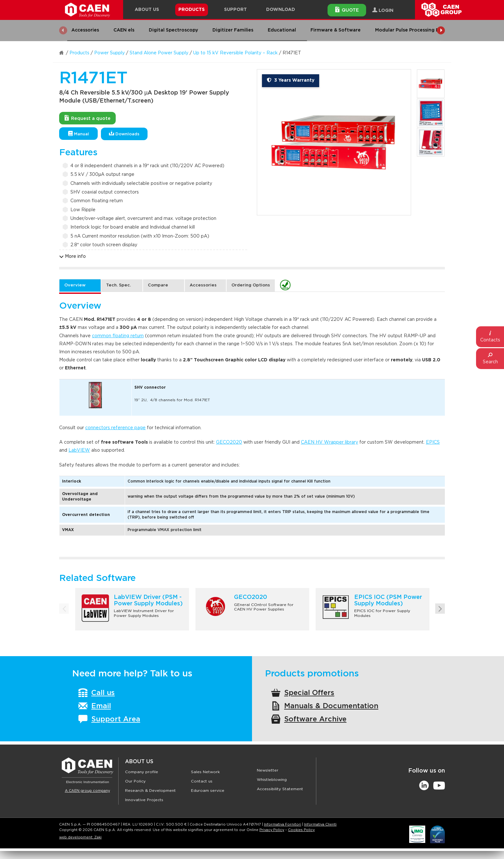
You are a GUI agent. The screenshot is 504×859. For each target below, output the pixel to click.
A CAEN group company (87, 791)
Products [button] (192, 10)
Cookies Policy (301, 830)
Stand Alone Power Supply (159, 53)
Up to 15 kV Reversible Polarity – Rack (235, 53)
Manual (79, 134)
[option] (334, 142)
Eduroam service (208, 791)
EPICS (433, 442)
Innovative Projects (144, 800)
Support (235, 10)
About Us (139, 762)
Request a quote (88, 118)
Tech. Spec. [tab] (118, 285)
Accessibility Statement (280, 789)
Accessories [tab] (203, 285)
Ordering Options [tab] (251, 285)
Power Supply (109, 53)
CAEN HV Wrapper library (329, 442)
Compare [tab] (158, 285)
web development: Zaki (80, 837)
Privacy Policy (272, 830)
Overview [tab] (75, 285)
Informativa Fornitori (283, 824)
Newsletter (268, 770)
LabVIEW (79, 450)
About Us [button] (147, 10)
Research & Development (150, 791)
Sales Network (205, 772)
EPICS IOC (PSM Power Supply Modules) (388, 601)
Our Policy (135, 781)
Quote (347, 10)
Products (79, 53)
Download (281, 10)
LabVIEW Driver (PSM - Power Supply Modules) (148, 601)
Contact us (202, 781)
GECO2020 (229, 442)
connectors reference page (115, 428)
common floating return (118, 336)
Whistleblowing (272, 780)
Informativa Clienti (320, 824)
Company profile (142, 772)
